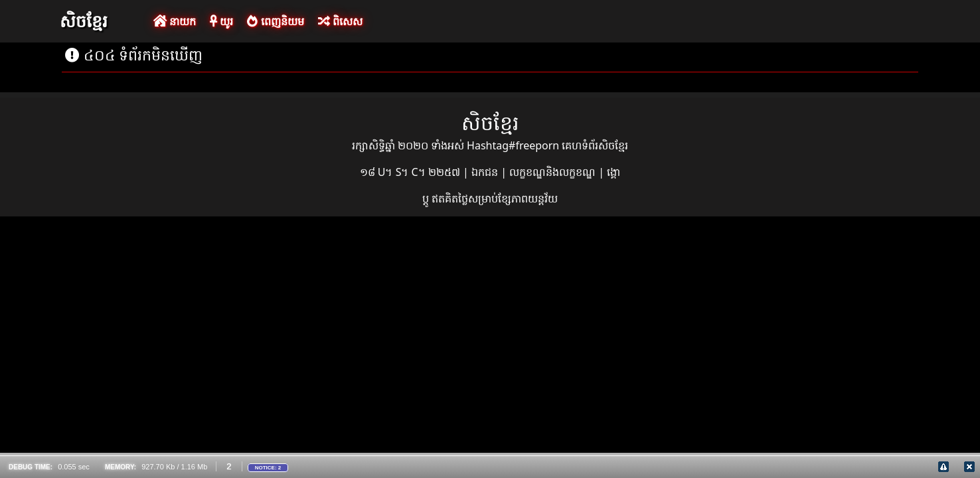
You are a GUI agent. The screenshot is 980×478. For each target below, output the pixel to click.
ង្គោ (613, 172)
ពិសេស (340, 21)
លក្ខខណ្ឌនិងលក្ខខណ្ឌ (554, 172)
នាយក (175, 21)
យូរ (221, 21)
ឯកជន (486, 172)
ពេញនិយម (275, 21)
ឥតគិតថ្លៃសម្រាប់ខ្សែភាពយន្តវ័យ (495, 199)
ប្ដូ (427, 199)
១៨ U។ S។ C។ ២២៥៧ (411, 172)
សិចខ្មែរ (84, 21)
